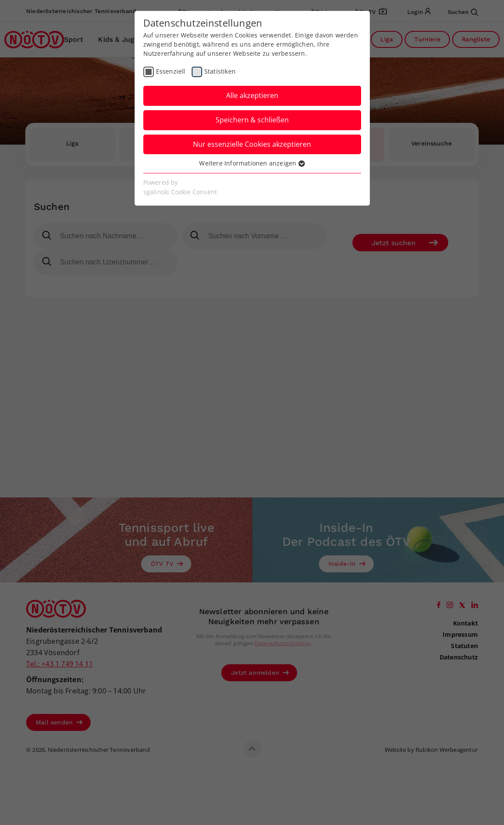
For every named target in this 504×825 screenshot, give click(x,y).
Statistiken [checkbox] (220, 71)
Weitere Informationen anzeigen (252, 163)
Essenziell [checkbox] (171, 71)
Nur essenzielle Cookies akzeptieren (252, 144)
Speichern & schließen (252, 120)
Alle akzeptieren (252, 95)
